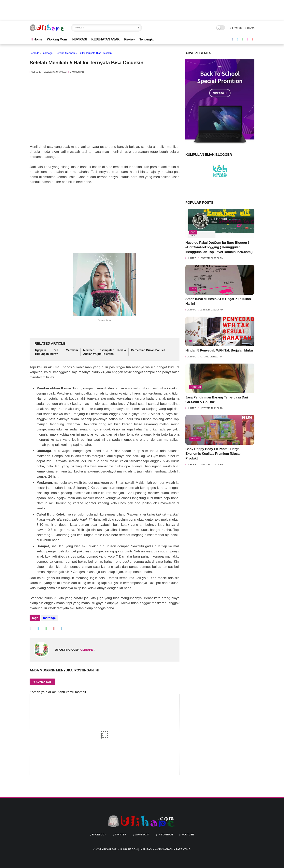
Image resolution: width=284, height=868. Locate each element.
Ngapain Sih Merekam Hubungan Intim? (57, 352)
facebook (99, 835)
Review (129, 39)
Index (250, 28)
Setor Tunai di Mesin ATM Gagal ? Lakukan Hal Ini (218, 301)
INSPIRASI (79, 39)
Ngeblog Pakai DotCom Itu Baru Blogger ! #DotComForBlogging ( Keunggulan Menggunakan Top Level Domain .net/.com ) (219, 247)
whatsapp (142, 835)
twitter (121, 835)
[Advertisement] (105, 113)
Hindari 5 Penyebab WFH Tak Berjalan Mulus (220, 350)
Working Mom (57, 39)
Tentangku (147, 39)
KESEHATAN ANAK (105, 39)
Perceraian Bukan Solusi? (148, 350)
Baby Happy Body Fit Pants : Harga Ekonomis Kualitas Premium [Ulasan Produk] (213, 454)
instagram (165, 835)
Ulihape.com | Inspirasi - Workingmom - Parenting (155, 849)
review (195, 439)
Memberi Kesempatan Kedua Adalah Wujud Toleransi (105, 352)
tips (193, 289)
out (193, 232)
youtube (188, 835)
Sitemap (236, 28)
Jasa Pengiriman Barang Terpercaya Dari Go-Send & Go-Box (217, 400)
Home (37, 39)
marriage (47, 53)
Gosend (196, 387)
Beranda (34, 53)
